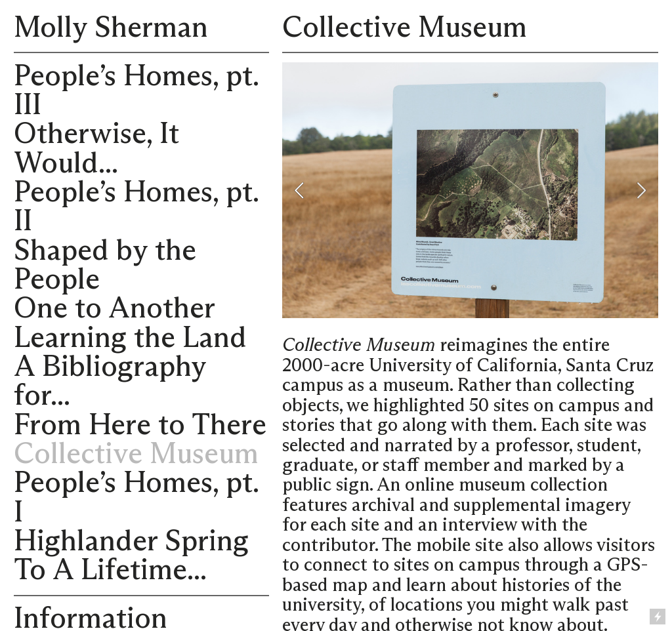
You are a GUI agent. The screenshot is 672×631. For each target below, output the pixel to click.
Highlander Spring (131, 542)
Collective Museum (136, 455)
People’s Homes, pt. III (136, 91)
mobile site (460, 546)
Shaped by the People (105, 266)
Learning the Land (130, 338)
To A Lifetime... (110, 571)
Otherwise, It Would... (96, 149)
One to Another (115, 309)
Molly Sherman (111, 28)
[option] (470, 190)
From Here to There (140, 426)
